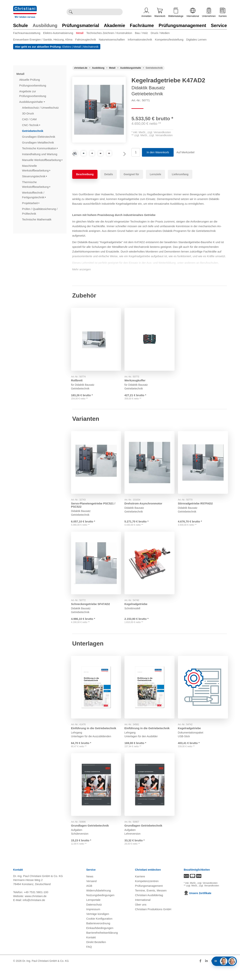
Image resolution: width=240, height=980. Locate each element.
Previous (75, 159)
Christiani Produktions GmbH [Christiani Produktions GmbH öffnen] (153, 922)
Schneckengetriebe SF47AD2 (92, 612)
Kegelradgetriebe (137, 612)
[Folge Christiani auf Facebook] (200, 974)
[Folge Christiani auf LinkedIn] (206, 974)
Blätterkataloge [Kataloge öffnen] (176, 13)
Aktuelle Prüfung (30, 80)
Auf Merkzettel (185, 152)
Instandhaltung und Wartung (40, 154)
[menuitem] (28, 34)
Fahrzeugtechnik (86, 39)
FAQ (89, 960)
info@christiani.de (34, 913)
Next (123, 159)
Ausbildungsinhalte (32, 102)
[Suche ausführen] (71, 12)
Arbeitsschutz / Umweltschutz (41, 108)
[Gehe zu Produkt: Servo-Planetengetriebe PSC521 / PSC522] (96, 471)
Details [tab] (109, 184)
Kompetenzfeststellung (169, 39)
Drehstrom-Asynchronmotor (145, 510)
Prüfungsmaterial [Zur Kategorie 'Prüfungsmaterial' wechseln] (81, 25)
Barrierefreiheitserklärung (102, 946)
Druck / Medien (160, 33)
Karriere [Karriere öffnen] (223, 13)
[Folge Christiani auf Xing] (220, 974)
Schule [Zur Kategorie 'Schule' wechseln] (21, 25)
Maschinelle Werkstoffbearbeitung (36, 168)
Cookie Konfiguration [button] (99, 932)
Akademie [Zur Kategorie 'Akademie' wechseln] (114, 25)
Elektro (67, 47)
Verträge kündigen (98, 927)
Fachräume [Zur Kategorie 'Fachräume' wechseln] (142, 25)
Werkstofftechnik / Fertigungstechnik (34, 195)
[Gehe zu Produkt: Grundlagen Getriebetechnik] (96, 795)
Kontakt (91, 950)
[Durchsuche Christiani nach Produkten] (99, 12)
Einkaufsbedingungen (100, 941)
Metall (80, 33)
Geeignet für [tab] (131, 184)
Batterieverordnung (98, 936)
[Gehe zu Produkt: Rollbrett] (96, 347)
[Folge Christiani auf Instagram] (226, 974)
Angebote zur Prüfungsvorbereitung (33, 94)
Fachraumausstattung (27, 33)
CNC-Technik (31, 125)
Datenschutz (94, 917)
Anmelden (146, 13)
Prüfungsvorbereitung (33, 85)
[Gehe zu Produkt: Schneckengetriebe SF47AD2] (96, 572)
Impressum (93, 922)
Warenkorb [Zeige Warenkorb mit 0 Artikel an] (160, 13)
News (90, 889)
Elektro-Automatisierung (58, 33)
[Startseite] (81, 68)
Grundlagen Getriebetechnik (91, 835)
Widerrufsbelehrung (99, 903)
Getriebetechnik (33, 131)
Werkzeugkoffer (136, 386)
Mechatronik (91, 47)
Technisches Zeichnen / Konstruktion (109, 33)
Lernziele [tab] (156, 184)
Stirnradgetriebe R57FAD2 (196, 510)
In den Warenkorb (158, 152)
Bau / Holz (141, 33)
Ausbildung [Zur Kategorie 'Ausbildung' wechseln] (45, 25)
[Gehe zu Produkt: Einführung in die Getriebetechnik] (96, 697)
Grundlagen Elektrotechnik (39, 137)
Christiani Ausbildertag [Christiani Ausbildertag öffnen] (149, 908)
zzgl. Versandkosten (159, 132)
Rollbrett (78, 386)
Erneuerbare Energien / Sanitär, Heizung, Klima (43, 39)
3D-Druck (28, 113)
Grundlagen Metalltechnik (38, 142)
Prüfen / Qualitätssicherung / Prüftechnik (40, 211)
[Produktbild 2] (99, 158)
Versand (91, 894)
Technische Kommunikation (40, 148)
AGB (89, 899)
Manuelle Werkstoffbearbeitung (42, 160)
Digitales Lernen (196, 39)
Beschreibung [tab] (85, 184)
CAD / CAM (30, 119)
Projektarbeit (31, 203)
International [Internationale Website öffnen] (193, 13)
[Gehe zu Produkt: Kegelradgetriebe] (150, 572)
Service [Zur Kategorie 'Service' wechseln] (219, 25)
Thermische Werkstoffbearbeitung (36, 184)
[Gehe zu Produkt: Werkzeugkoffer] (150, 347)
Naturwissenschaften (112, 39)
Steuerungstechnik (34, 176)
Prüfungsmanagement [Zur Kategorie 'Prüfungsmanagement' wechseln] (182, 25)
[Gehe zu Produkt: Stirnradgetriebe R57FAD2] (203, 471)
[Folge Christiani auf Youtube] (213, 974)
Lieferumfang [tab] (180, 184)
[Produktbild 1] (81, 158)
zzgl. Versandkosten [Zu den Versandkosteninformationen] (207, 896)
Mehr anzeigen (81, 279)
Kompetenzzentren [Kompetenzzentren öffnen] (147, 894)
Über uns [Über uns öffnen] (141, 917)
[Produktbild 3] (117, 158)
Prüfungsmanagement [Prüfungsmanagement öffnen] (149, 899)
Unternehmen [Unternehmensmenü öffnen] (209, 13)
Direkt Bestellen (96, 955)
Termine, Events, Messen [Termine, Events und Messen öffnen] (151, 903)
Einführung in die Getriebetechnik (95, 737)
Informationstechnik (140, 39)
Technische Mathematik (37, 219)
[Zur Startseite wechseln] (25, 8)
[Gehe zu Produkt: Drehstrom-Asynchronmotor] (150, 471)
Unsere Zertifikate (198, 906)
